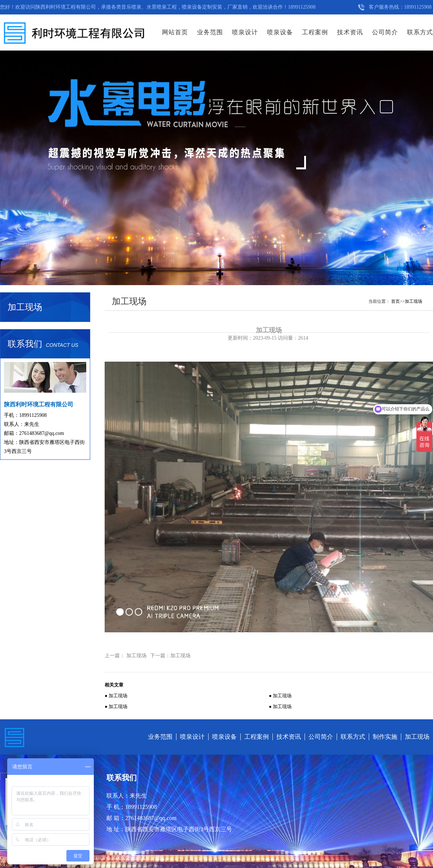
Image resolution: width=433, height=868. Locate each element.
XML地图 (152, 858)
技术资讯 (350, 32)
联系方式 (420, 32)
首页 (395, 301)
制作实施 (385, 737)
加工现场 (414, 301)
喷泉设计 (245, 32)
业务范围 (210, 32)
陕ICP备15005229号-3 (117, 858)
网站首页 (175, 32)
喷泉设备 (280, 32)
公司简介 (385, 32)
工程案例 (315, 32)
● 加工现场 (116, 696)
